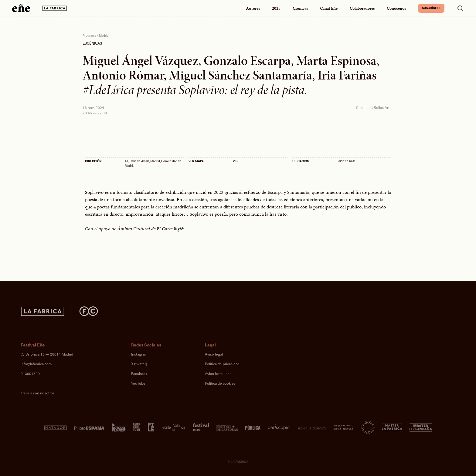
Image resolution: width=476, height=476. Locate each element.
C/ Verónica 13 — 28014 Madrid (47, 354)
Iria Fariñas (347, 75)
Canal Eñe (329, 8)
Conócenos (396, 8)
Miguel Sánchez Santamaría (241, 75)
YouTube (138, 383)
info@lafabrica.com (36, 364)
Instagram (139, 354)
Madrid (104, 35)
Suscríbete (431, 8)
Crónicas (300, 8)
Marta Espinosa (336, 61)
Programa (89, 35)
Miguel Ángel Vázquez (140, 61)
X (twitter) (139, 364)
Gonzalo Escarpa (247, 61)
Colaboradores (362, 8)
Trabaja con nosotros (38, 393)
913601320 (30, 373)
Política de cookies (220, 383)
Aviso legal (214, 354)
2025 (276, 8)
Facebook (139, 373)
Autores (253, 8)
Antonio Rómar (123, 75)
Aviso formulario (218, 373)
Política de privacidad (222, 364)
